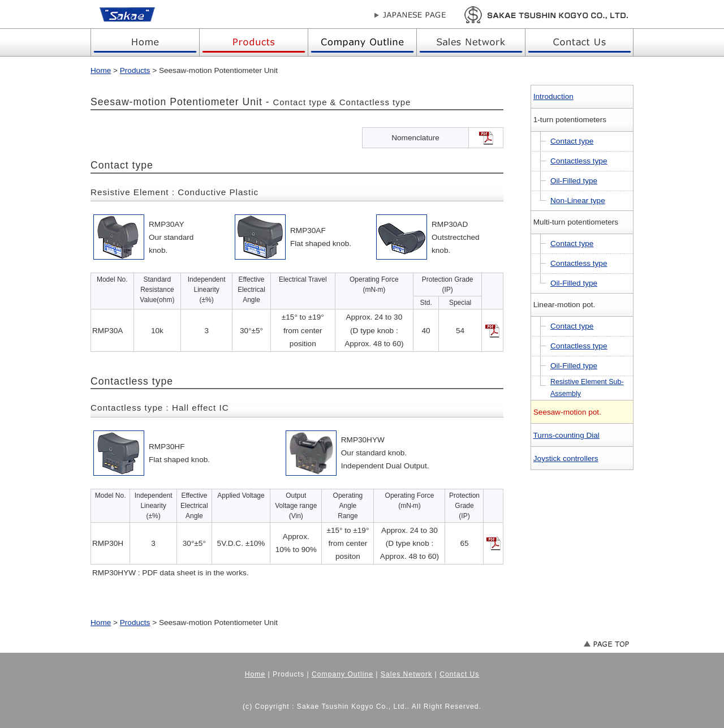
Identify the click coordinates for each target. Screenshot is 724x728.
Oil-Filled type (574, 181)
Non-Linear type (578, 201)
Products (135, 70)
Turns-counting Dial (566, 435)
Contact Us (459, 674)
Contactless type (579, 161)
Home (101, 70)
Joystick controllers (566, 458)
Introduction (553, 96)
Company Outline (342, 674)
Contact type (572, 141)
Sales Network (406, 674)
